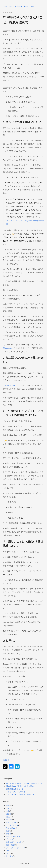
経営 (8, 831)
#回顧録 (6, 760)
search (26, 6)
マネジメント (11, 822)
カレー (9, 853)
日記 (8, 817)
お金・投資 (10, 845)
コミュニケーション (14, 842)
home (5, 6)
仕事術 (9, 834)
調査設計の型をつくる (15, 789)
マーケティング (12, 825)
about (11, 6)
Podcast (9, 820)
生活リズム (10, 828)
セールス (10, 856)
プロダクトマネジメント (16, 848)
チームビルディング (14, 836)
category (19, 6)
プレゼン (10, 839)
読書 (8, 805)
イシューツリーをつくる (16, 792)
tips (7, 808)
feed (32, 6)
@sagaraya (8, 348)
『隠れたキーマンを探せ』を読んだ (20, 795)
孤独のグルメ (10, 385)
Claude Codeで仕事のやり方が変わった (22, 786)
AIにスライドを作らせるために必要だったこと (24, 783)
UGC (8, 850)
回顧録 (9, 814)
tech (8, 811)
